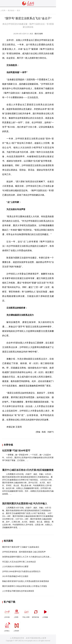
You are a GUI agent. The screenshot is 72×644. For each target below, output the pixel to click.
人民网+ (17, 613)
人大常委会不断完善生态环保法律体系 (18, 591)
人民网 (3, 11)
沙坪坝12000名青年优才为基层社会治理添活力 (21, 571)
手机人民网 (26, 613)
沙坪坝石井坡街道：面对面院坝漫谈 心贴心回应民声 (24, 552)
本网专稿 (8, 445)
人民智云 (7, 627)
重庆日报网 (39, 34)
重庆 (19, 11)
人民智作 (17, 627)
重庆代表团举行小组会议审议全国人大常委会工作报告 (25, 586)
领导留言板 (36, 613)
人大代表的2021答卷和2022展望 (15, 567)
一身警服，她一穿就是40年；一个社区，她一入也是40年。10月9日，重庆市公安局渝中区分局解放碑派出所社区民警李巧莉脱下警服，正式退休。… (28, 458)
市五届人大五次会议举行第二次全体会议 (19, 562)
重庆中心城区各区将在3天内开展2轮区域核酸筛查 (28, 470)
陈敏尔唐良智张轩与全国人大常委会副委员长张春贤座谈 (26, 581)
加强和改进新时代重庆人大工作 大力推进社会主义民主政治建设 (29, 557)
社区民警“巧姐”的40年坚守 (16, 451)
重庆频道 (11, 11)
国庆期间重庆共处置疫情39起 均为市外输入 (25, 504)
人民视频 (45, 613)
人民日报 (7, 613)
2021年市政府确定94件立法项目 (15, 576)
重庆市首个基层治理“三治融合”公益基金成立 (21, 547)
